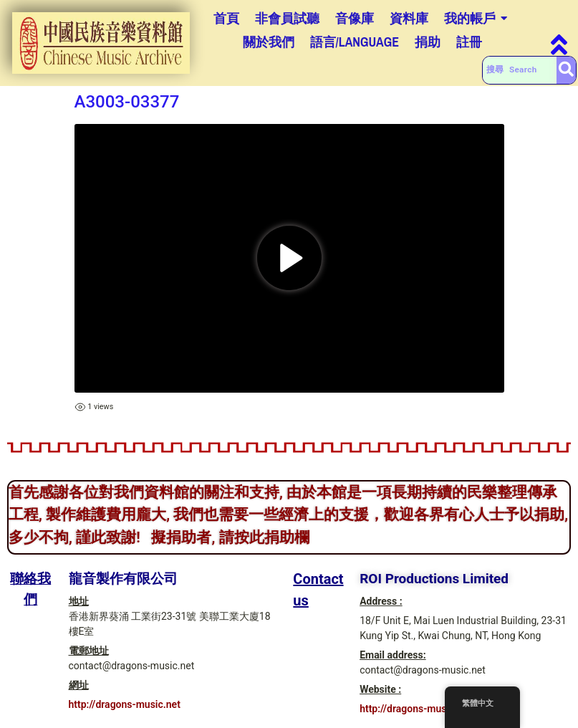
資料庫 (409, 18)
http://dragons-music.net (125, 704)
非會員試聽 (287, 18)
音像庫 (355, 18)
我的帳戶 (470, 18)
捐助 (428, 42)
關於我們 (269, 42)
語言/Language (355, 42)
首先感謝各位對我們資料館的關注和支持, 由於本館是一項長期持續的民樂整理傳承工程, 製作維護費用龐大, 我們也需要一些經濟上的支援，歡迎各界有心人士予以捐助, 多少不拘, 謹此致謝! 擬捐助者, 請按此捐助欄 (288, 515)
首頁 (226, 18)
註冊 (469, 42)
